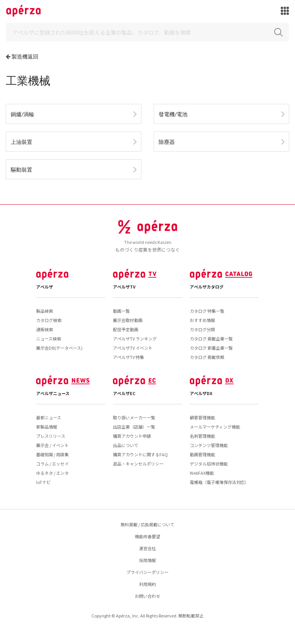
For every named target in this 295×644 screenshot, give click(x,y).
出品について (126, 445)
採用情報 (147, 560)
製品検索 (45, 311)
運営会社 (147, 548)
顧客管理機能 (202, 417)
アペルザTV (124, 287)
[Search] (147, 32)
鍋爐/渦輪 (22, 114)
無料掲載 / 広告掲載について (147, 524)
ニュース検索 (49, 339)
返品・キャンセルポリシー (138, 464)
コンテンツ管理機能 (209, 445)
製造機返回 (25, 56)
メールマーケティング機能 (215, 427)
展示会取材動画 (128, 320)
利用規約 (147, 584)
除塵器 (167, 142)
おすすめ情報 (202, 320)
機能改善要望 (147, 536)
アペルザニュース (53, 393)
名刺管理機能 (202, 436)
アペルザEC (124, 393)
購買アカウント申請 (132, 436)
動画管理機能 (202, 454)
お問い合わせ (147, 596)
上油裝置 (22, 142)
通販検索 (45, 329)
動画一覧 (121, 311)
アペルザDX (201, 393)
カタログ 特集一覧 (207, 311)
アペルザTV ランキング (135, 339)
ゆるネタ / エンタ (52, 473)
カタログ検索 (49, 320)
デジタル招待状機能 (209, 464)
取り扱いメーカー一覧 (134, 417)
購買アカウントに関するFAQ (140, 454)
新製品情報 (47, 427)
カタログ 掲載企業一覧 (211, 339)
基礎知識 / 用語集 (52, 454)
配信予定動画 (126, 329)
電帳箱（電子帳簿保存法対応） (219, 482)
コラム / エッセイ (52, 464)
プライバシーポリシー (147, 572)
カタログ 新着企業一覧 (211, 348)
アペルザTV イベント (133, 348)
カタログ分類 (202, 329)
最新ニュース (49, 417)
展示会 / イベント (52, 445)
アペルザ (45, 287)
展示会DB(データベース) (59, 348)
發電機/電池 (173, 114)
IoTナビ (43, 482)
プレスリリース (51, 436)
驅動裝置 (22, 169)
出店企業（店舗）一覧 (134, 427)
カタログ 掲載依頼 (207, 357)
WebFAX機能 (202, 473)
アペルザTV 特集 (128, 357)
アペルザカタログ (207, 287)
